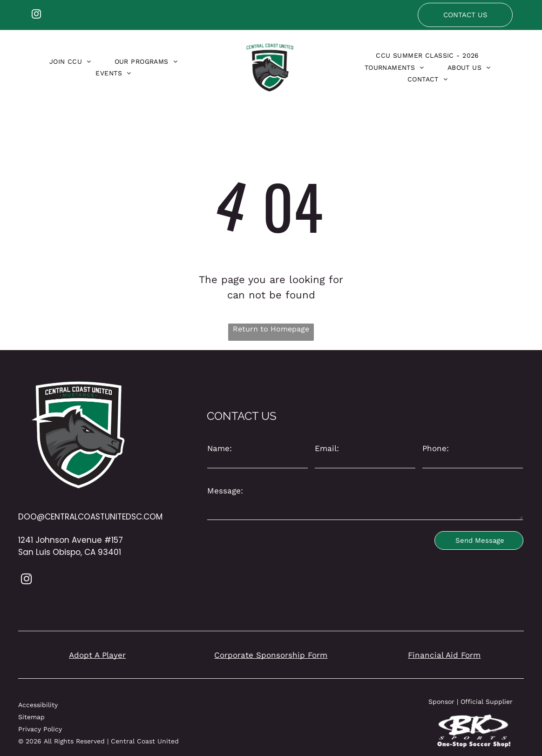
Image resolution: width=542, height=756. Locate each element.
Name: (220, 448)
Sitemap (31, 717)
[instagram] (36, 15)
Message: (225, 491)
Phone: (436, 448)
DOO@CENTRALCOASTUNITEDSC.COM (90, 517)
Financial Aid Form (444, 655)
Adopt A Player (97, 655)
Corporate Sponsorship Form (271, 655)
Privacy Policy (40, 729)
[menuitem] (70, 61)
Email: (327, 448)
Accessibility (38, 705)
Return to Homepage (271, 329)
